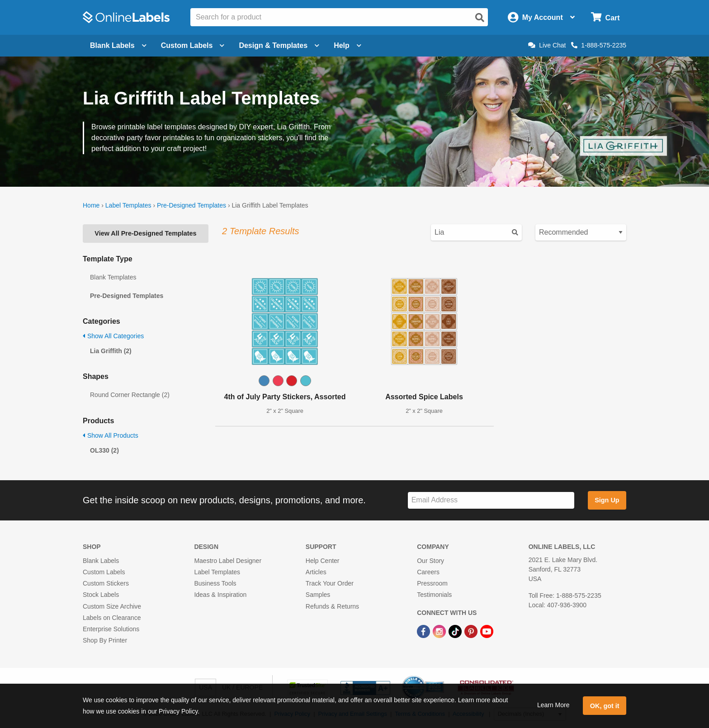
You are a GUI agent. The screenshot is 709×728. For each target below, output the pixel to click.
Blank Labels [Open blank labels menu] (118, 45)
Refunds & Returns (332, 606)
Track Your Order (330, 583)
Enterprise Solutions (111, 629)
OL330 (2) (104, 450)
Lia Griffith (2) (111, 351)
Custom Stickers (106, 583)
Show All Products (111, 435)
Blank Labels (101, 561)
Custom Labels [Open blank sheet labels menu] (193, 45)
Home (91, 205)
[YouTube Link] (487, 631)
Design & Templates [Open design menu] (279, 45)
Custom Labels (104, 572)
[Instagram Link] (440, 631)
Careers (428, 572)
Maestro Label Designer (228, 561)
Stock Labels (101, 595)
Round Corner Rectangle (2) (130, 395)
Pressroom (432, 583)
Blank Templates (113, 277)
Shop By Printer (105, 640)
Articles (316, 572)
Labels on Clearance (112, 618)
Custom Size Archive (112, 606)
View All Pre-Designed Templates (145, 233)
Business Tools (215, 583)
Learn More (553, 705)
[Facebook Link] (424, 631)
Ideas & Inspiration (220, 595)
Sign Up (607, 500)
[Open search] (480, 18)
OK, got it (605, 706)
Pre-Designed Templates (191, 205)
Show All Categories (113, 336)
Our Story (430, 561)
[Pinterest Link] (472, 631)
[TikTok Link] (456, 631)
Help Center (323, 561)
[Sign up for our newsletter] (491, 500)
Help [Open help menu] (347, 45)
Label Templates (128, 205)
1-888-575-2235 (599, 45)
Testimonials (434, 595)
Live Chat (547, 45)
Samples (318, 595)
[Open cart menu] (605, 17)
